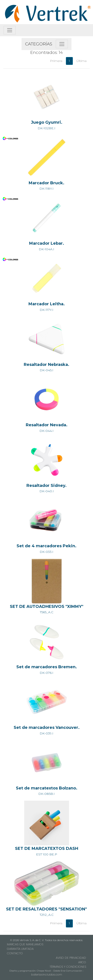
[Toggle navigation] (10, 30)
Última (81, 61)
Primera (56, 61)
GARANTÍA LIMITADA (20, 949)
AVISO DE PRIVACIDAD (71, 958)
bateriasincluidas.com (47, 975)
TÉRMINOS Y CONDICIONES (68, 967)
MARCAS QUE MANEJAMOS (25, 944)
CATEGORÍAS (39, 44)
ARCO (82, 962)
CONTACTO (15, 953)
